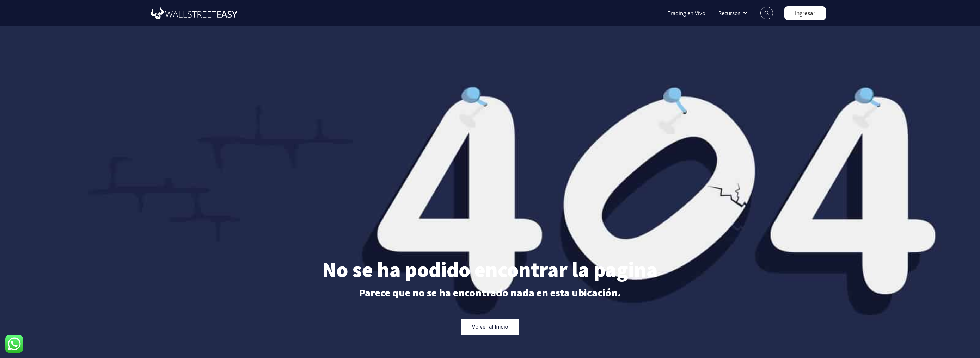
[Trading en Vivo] (687, 13)
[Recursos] (733, 13)
